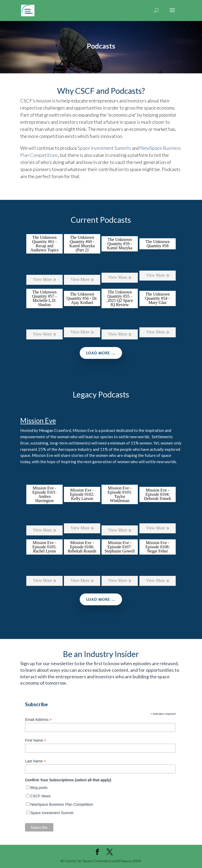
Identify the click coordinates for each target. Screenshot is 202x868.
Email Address (38, 720)
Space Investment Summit (52, 813)
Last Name (36, 761)
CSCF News (40, 796)
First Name (36, 740)
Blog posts (39, 788)
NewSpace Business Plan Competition (62, 804)
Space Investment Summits (105, 148)
